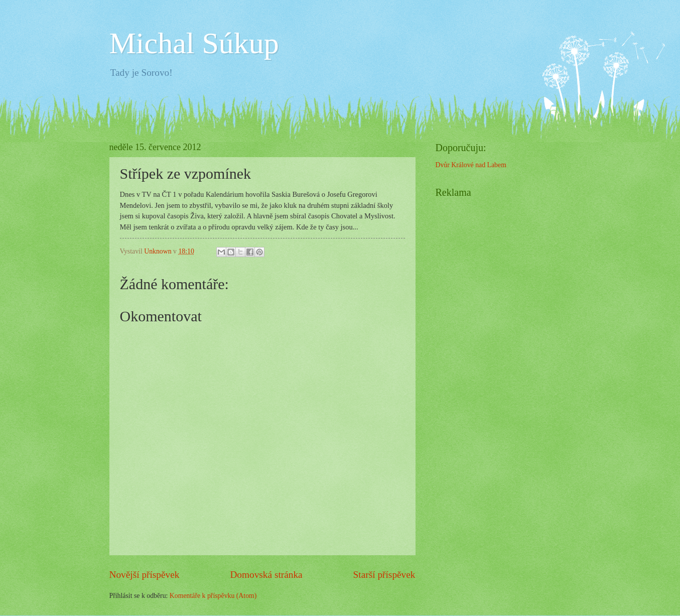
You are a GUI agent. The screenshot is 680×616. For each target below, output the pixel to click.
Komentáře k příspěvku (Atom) (213, 596)
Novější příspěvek (145, 575)
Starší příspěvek (384, 575)
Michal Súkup (194, 43)
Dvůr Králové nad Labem (471, 165)
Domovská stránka (266, 575)
